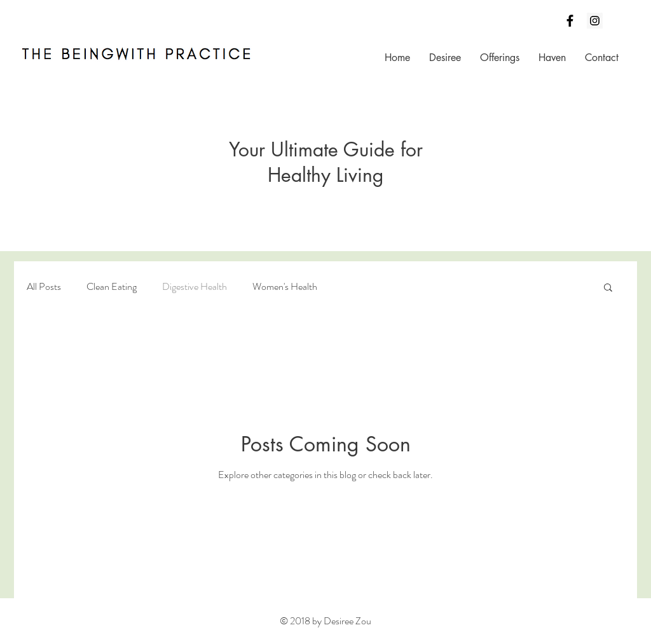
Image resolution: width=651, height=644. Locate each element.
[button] (608, 288)
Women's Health (285, 287)
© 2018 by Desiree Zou (325, 621)
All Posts (44, 287)
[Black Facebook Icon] (570, 21)
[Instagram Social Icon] (595, 21)
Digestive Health (195, 287)
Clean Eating (112, 287)
